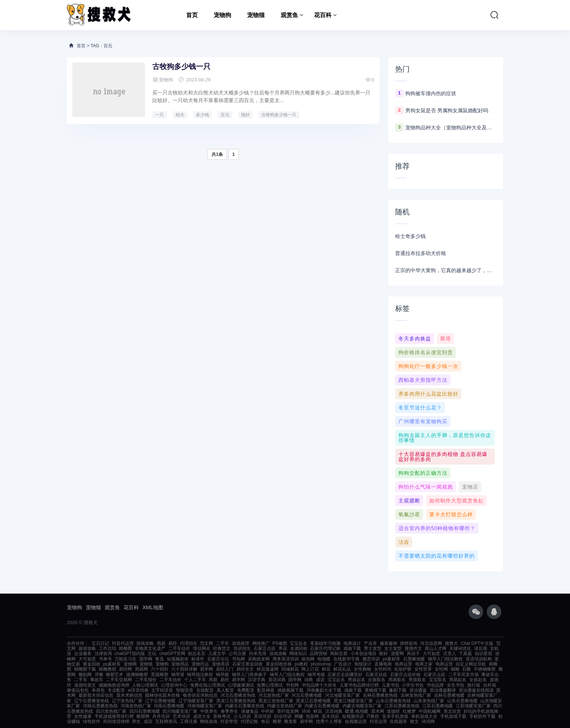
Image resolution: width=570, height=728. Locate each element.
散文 (414, 721)
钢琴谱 (178, 675)
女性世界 (423, 669)
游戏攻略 (145, 643)
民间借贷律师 (116, 721)
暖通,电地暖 (356, 711)
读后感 (481, 648)
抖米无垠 (258, 654)
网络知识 (298, 654)
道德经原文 (85, 685)
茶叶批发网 (288, 711)
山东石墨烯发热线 (393, 701)
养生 (136, 721)
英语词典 (277, 680)
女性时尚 (383, 669)
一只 (160, 115)
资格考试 (222, 716)
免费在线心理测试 (208, 685)
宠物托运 (200, 664)
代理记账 (249, 721)
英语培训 (262, 716)
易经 (173, 643)
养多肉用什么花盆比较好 (428, 394)
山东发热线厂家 (429, 701)
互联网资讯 (166, 721)
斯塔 (446, 339)
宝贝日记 (100, 643)
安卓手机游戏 (395, 716)
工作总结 (108, 648)
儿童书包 (390, 685)
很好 (245, 115)
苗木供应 (330, 716)
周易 (161, 643)
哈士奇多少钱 (410, 236)
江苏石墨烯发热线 (402, 706)
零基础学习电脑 (325, 643)
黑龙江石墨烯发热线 (236, 701)
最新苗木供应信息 (96, 695)
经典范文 (222, 648)
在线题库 (398, 721)
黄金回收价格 (279, 664)
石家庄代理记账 (325, 648)
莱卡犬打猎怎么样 (451, 514)
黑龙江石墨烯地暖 (313, 701)
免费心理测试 (270, 685)
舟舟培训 (161, 716)
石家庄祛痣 (376, 675)
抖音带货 (229, 721)
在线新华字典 (346, 659)
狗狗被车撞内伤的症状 (431, 93)
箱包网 (308, 659)
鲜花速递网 (268, 669)
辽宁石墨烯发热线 (92, 701)
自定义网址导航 (471, 664)
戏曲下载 (352, 648)
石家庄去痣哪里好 (345, 675)
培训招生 (242, 648)
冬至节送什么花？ (420, 408)
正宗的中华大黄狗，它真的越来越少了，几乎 (446, 270)
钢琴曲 (222, 675)
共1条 (217, 154)
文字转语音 (162, 690)
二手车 (222, 643)
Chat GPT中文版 (477, 643)
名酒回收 (299, 648)
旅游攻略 (87, 648)
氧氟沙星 (409, 514)
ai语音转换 (138, 690)
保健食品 (250, 711)
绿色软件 (92, 721)
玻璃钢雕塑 (137, 675)
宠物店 (470, 487)
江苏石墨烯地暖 (438, 706)
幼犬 (180, 115)
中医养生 (209, 711)
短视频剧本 (178, 659)
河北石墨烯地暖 (307, 695)
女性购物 (362, 669)
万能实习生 (125, 659)
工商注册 (189, 721)
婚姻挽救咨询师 (114, 685)
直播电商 (383, 664)
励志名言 (197, 654)
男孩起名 (357, 680)
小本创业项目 (364, 654)
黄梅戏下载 (376, 690)
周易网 (141, 669)
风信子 (413, 654)
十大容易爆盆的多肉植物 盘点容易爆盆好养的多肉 (443, 457)
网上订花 (310, 669)
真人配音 (225, 690)
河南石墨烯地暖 (169, 706)
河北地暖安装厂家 (342, 695)
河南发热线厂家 (136, 706)
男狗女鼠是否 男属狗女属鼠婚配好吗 (447, 110)
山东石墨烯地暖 (462, 701)
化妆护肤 (403, 669)
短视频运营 (356, 721)
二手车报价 (146, 680)
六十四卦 (160, 669)
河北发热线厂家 (274, 695)
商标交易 (339, 654)
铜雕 (455, 669)
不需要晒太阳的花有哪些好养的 (437, 556)
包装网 (312, 716)
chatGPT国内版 (130, 654)
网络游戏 (209, 721)
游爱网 (397, 654)
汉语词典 (334, 711)
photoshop (321, 664)
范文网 (206, 643)
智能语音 (185, 690)
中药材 (268, 711)
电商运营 (404, 664)
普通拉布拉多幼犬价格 (421, 253)
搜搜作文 (413, 648)
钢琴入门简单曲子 (249, 675)
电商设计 (352, 643)
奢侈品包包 (78, 690)
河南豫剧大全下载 (324, 690)
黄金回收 (92, 664)
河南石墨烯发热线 (100, 706)
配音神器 (266, 690)
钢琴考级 (316, 675)
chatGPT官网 (172, 654)
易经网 (125, 669)
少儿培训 (242, 716)
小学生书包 (413, 685)
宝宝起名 (298, 643)
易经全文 (245, 669)
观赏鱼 (289, 15)
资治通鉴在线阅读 (476, 690)
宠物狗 (222, 15)
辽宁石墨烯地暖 (160, 701)
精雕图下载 (85, 669)
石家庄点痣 (265, 648)
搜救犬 (451, 643)
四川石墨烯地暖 (145, 711)
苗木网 (378, 711)
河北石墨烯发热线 (238, 695)
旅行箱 (474, 685)
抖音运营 (378, 721)
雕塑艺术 (115, 675)
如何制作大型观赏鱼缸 (457, 501)
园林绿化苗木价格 (162, 695)
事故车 (97, 680)
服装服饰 (389, 643)
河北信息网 (431, 643)
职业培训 (283, 716)
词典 (309, 680)
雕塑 (277, 721)
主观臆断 (409, 501)
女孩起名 (478, 680)
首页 (192, 15)
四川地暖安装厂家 (180, 711)
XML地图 (153, 607)
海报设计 (363, 664)
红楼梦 (409, 711)
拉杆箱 (490, 685)
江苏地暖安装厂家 (473, 706)
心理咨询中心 (174, 685)
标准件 (198, 659)
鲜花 (326, 669)
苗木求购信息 (129, 695)
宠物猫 (256, 15)
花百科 (323, 15)
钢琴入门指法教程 (445, 659)
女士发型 (393, 648)
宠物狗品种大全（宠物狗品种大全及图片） (451, 128)
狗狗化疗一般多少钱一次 (428, 366)
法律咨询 (103, 654)
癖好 (384, 654)
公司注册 (237, 654)
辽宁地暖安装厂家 (196, 701)
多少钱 (202, 115)
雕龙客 (290, 721)
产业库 (370, 643)
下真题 (465, 654)
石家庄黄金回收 (248, 664)
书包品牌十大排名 (319, 685)
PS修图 (280, 643)
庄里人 (450, 654)
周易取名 (397, 680)
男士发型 (373, 648)
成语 (320, 680)
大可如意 (431, 654)
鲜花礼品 (342, 669)
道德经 (393, 711)
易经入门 (225, 669)
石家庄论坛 (218, 659)
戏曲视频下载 (290, 690)
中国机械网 (430, 711)
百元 (225, 115)
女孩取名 (377, 680)
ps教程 (301, 664)
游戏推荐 (241, 643)
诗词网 (428, 721)
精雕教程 (108, 669)
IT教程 (373, 716)
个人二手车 (195, 680)
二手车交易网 (119, 680)
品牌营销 (318, 654)
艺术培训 (181, 716)
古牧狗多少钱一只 (181, 66)
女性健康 (83, 716)
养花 (283, 648)
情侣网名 (202, 648)
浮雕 (99, 675)
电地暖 (324, 659)
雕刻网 (85, 675)
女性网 (441, 669)
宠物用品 (180, 664)
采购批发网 (259, 659)
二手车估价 (179, 648)
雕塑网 (143, 716)
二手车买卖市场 (463, 675)
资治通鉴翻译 (443, 690)
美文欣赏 (452, 711)
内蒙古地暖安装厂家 (362, 706)
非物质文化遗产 (150, 648)
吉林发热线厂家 (416, 695)
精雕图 (125, 648)
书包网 (238, 659)
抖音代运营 (123, 643)
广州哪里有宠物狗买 (423, 421)
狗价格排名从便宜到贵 (426, 352)
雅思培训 (371, 659)
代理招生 (189, 643)
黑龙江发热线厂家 (276, 701)
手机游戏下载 (453, 716)
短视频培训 (353, 716)
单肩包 (98, 690)
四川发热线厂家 (111, 711)
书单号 (105, 659)
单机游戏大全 (424, 716)
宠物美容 (221, 664)
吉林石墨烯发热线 (380, 695)
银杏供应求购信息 (200, 695)
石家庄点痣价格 (405, 675)
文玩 (152, 654)
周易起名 (458, 680)
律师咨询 (409, 643)
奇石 (265, 721)
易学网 (206, 669)
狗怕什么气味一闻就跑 (426, 487)
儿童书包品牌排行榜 (359, 685)
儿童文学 (217, 654)
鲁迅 (160, 659)
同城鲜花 (290, 669)
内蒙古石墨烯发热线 (245, 706)
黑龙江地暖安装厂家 (353, 701)
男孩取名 (417, 680)
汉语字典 (257, 680)
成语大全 (202, 716)
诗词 (306, 711)
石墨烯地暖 (414, 659)
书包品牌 (435, 685)
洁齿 (404, 542)
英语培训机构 (479, 659)
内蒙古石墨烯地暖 (322, 706)
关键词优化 (460, 648)
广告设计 (343, 664)
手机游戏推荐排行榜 (114, 716)
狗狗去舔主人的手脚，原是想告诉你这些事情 (445, 438)
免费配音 (246, 690)
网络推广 (261, 643)
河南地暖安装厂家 (205, 706)
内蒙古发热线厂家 (285, 706)
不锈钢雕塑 (485, 669)
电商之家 (424, 664)
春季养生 (229, 711)
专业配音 (116, 690)
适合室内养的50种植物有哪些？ (437, 528)
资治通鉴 (418, 690)
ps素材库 (392, 659)
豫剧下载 (398, 690)
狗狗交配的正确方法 (423, 473)
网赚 (299, 716)
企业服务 (83, 654)
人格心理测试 (145, 685)
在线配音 (205, 690)
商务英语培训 (286, 659)
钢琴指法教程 (200, 675)
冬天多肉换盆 (415, 339)
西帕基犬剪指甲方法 (423, 380)
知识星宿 (483, 654)
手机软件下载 (482, 716)
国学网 (146, 659)
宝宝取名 (438, 680)
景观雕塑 (160, 675)
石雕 (466, 669)
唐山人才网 (435, 648)
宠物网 (130, 664)
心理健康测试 (241, 685)
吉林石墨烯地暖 (449, 695)
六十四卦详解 (184, 669)
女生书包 (455, 685)
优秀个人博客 (329, 721)
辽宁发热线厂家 (127, 701)
